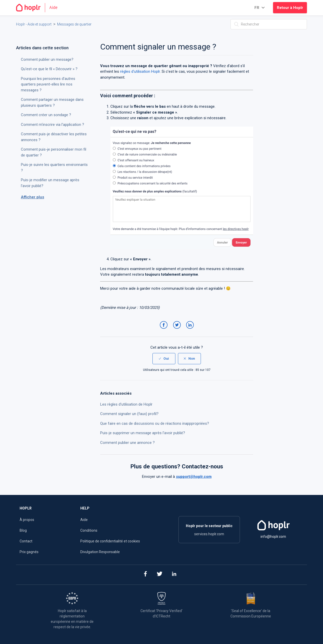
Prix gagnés (29, 552)
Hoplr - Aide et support (34, 24)
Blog (23, 530)
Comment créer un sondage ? (46, 115)
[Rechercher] (269, 24)
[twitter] (160, 575)
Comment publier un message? (47, 59)
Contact (26, 541)
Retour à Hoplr (290, 8)
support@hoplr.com (194, 477)
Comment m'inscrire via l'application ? (53, 125)
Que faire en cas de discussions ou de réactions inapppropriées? (155, 423)
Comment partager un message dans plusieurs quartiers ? (52, 102)
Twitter (178, 330)
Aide (84, 520)
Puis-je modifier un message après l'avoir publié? (50, 183)
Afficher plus (33, 197)
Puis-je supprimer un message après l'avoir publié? (143, 433)
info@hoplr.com (273, 537)
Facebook (165, 330)
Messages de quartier (74, 24)
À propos (27, 520)
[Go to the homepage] (39, 8)
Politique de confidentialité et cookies (110, 541)
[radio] (164, 359)
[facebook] (145, 575)
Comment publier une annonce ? (127, 443)
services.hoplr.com (209, 534)
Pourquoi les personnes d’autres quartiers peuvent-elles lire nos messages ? (48, 84)
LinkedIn (191, 330)
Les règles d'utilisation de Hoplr (126, 404)
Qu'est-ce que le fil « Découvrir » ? (49, 69)
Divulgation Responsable (100, 552)
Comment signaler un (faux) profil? (129, 414)
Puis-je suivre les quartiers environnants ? (54, 168)
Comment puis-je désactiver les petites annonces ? (54, 137)
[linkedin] (174, 575)
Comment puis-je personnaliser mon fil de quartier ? (54, 152)
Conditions (89, 530)
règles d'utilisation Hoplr (140, 71)
